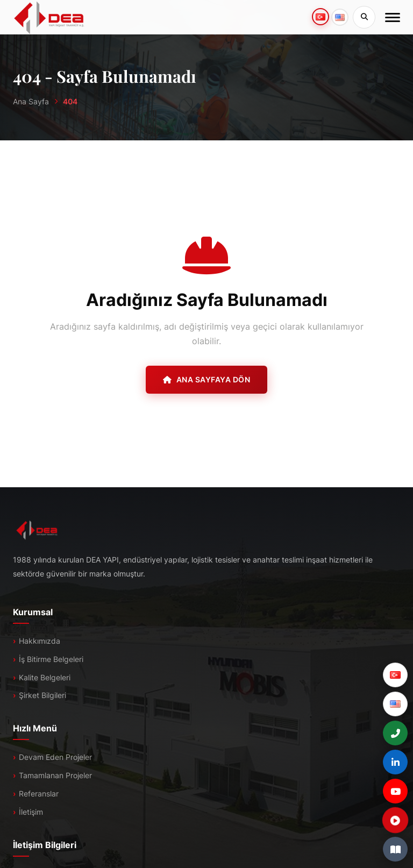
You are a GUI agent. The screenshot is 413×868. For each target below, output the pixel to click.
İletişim (31, 812)
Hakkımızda (40, 641)
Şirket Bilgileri (42, 695)
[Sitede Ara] (364, 17)
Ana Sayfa (31, 101)
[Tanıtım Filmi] (395, 820)
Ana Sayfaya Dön (206, 379)
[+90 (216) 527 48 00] (395, 733)
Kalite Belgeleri (45, 677)
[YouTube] (395, 791)
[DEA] (49, 17)
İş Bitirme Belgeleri (51, 659)
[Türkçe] (395, 675)
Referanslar (39, 794)
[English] (395, 704)
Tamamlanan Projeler (55, 775)
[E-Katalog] (395, 849)
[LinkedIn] (395, 762)
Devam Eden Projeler (55, 757)
